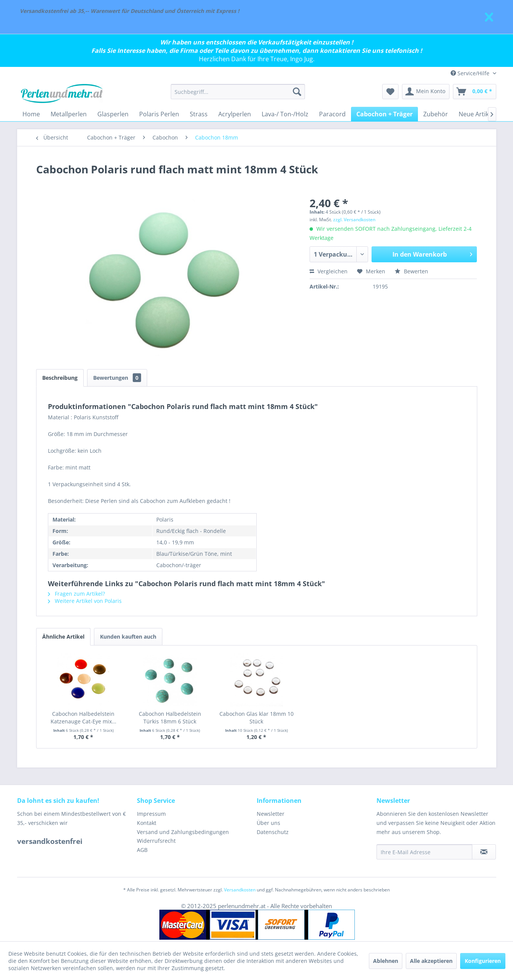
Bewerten (411, 271)
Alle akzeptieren (431, 961)
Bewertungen (117, 378)
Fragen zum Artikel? (76, 594)
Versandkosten (240, 890)
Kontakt (147, 823)
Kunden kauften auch (128, 637)
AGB (142, 850)
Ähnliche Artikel (63, 637)
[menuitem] (238, 92)
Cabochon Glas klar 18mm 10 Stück (256, 718)
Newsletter (271, 814)
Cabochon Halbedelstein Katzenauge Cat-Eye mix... (83, 718)
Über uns (268, 823)
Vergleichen (329, 271)
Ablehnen (386, 961)
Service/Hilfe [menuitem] (471, 73)
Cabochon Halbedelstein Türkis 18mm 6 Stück (170, 718)
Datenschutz (273, 832)
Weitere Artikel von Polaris (85, 601)
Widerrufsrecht (156, 841)
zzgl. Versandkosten (354, 220)
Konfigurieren (483, 961)
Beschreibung (60, 378)
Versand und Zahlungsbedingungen (183, 832)
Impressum (151, 814)
